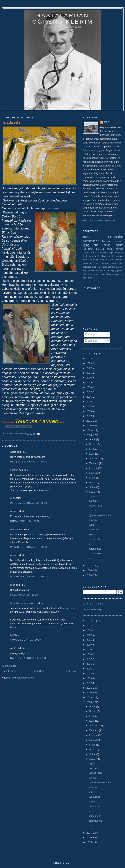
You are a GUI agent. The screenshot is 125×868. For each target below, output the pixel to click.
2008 (89, 435)
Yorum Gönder (10, 666)
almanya (110, 274)
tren (85, 270)
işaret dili (101, 267)
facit (91, 558)
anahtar (14, 470)
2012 (89, 416)
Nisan (93, 478)
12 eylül (111, 252)
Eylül (92, 454)
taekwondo (94, 530)
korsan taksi (95, 549)
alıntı (117, 274)
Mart (92, 482)
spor (97, 252)
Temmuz (94, 463)
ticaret (100, 249)
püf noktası (102, 245)
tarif (92, 252)
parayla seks (95, 554)
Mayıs (93, 473)
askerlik (105, 263)
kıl (90, 544)
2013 (89, 411)
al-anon (93, 520)
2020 (89, 378)
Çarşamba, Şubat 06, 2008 (29, 658)
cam (121, 263)
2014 (89, 406)
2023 (89, 363)
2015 (89, 402)
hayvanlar (118, 256)
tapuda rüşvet (96, 506)
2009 (89, 430)
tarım (92, 256)
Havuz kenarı (99, 274)
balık (114, 263)
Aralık (93, 439)
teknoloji (88, 249)
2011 (89, 421)
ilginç (86, 245)
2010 (89, 426)
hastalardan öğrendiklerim (63, 19)
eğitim (119, 245)
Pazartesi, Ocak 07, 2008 (29, 547)
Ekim (92, 449)
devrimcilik (94, 539)
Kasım (93, 444)
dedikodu (87, 267)
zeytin (92, 496)
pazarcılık (111, 267)
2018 (89, 387)
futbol (110, 256)
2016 (89, 397)
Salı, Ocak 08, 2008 (24, 595)
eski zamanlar (103, 236)
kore (85, 260)
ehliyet (103, 256)
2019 (89, 382)
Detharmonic (17, 529)
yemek (103, 260)
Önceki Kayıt (70, 671)
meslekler (91, 241)
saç (118, 267)
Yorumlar (91, 341)
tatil (97, 256)
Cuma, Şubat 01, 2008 (26, 640)
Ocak (92, 492)
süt (122, 267)
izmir (96, 263)
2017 (89, 392)
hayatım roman (113, 241)
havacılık (87, 263)
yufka (91, 525)
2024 (89, 358)
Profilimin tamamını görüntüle (99, 221)
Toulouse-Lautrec (36, 421)
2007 (89, 565)
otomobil (94, 260)
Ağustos (94, 458)
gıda (94, 267)
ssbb (13, 585)
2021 (89, 373)
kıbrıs (85, 278)
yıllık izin (87, 274)
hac (122, 274)
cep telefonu (116, 260)
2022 (89, 368)
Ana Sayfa (40, 671)
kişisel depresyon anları (23, 603)
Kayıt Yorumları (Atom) (23, 678)
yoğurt (120, 270)
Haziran (94, 468)
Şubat (93, 487)
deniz (85, 256)
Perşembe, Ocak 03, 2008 (28, 462)
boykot (92, 510)
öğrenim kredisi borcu (100, 515)
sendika (91, 278)
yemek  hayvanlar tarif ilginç (102, 270)
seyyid (92, 534)
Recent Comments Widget (92, 610)
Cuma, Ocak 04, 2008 (25, 521)
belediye (119, 252)
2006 (89, 570)
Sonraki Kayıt (9, 671)
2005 (89, 575)
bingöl (86, 252)
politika (119, 249)
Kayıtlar (90, 335)
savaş (103, 252)
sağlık (110, 249)
